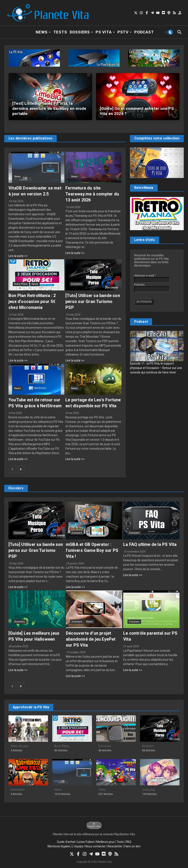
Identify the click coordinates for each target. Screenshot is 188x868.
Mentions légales (59, 846)
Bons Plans (21, 284)
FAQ (129, 842)
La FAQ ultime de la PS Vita (150, 544)
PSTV (125, 32)
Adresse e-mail (145, 275)
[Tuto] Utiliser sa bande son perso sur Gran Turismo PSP (93, 301)
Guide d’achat (66, 842)
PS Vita (105, 32)
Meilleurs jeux (105, 842)
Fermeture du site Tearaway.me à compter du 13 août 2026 (92, 194)
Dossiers (81, 32)
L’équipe (78, 846)
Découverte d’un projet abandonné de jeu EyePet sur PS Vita (91, 639)
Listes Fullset (86, 842)
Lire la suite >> (18, 256)
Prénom (139, 285)
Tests (60, 32)
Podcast (144, 32)
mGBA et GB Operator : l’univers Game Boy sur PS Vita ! (92, 550)
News (43, 32)
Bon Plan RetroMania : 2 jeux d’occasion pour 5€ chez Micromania (32, 301)
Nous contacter (96, 846)
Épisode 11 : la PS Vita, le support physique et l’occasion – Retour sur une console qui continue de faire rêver (156, 368)
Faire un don (132, 846)
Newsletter (115, 846)
